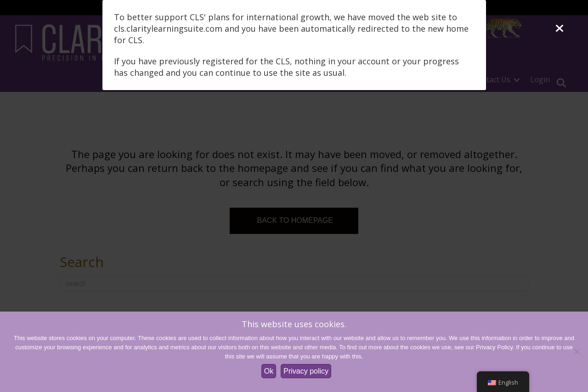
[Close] (559, 29)
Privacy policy (306, 371)
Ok (269, 371)
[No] (577, 352)
